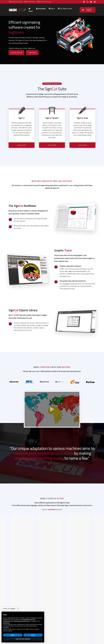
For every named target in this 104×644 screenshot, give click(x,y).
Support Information (17, 2)
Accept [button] (33, 635)
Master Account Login (44, 2)
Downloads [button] (41, 8)
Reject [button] (13, 635)
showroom (52, 509)
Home (31, 10)
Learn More (32, 53)
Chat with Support (87, 10)
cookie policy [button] (6, 623)
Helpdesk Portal (31, 2)
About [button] (52, 8)
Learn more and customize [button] (23, 639)
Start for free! (16, 53)
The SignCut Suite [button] (65, 8)
